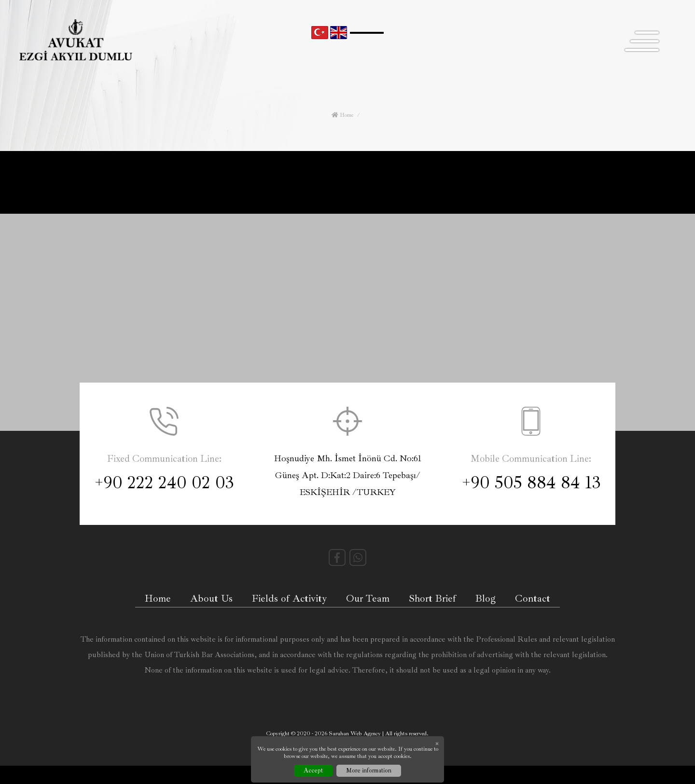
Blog (486, 598)
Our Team (368, 598)
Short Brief (432, 598)
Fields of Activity (289, 598)
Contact (533, 598)
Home (342, 115)
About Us (211, 598)
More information (369, 770)
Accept (313, 770)
